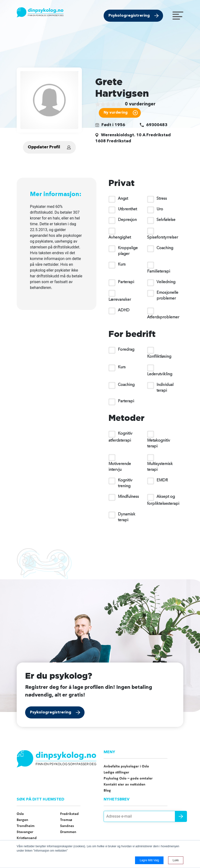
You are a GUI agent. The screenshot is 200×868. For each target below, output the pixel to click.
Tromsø (66, 820)
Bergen (22, 820)
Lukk (176, 860)
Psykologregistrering (129, 16)
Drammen (68, 832)
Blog (107, 791)
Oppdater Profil (44, 147)
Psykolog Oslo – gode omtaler (128, 779)
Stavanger (25, 832)
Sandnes (67, 826)
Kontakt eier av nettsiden (125, 785)
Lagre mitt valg (149, 860)
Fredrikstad (69, 814)
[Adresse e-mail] (143, 816)
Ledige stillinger (116, 772)
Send (181, 816)
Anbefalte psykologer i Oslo (126, 766)
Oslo (20, 814)
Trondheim (26, 826)
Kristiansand (27, 838)
